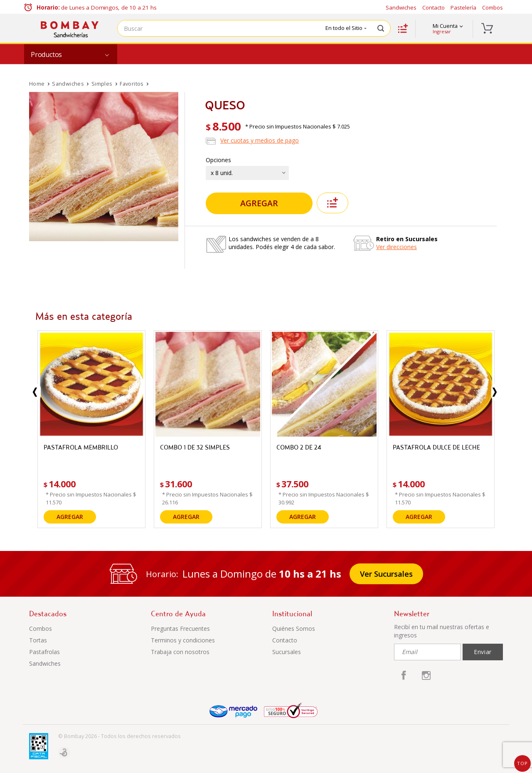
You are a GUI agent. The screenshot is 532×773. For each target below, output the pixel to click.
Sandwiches (401, 7)
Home (37, 84)
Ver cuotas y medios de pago (260, 140)
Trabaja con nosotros (180, 652)
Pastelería (463, 7)
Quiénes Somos (294, 629)
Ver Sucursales (386, 574)
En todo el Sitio (346, 28)
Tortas (38, 640)
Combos (493, 7)
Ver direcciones (397, 247)
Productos (46, 54)
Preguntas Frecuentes (180, 629)
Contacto (433, 7)
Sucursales (287, 652)
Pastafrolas (44, 652)
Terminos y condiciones (183, 640)
